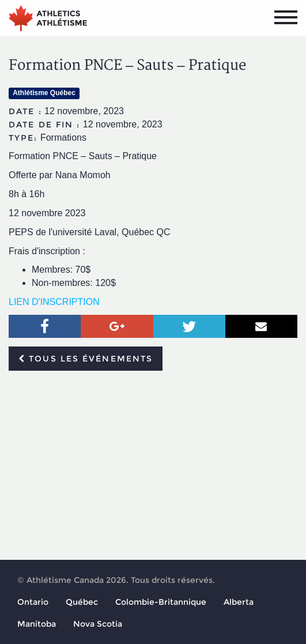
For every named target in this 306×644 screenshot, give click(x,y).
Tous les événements (86, 359)
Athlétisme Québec (44, 93)
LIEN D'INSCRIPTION (54, 302)
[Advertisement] (153, 466)
